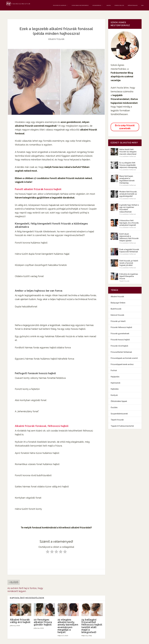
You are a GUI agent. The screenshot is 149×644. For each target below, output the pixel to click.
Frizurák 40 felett (118, 317)
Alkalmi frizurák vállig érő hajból (20, 617)
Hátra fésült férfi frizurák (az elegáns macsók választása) (128, 147)
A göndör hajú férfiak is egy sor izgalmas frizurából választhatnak (129, 204)
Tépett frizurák (124, 277)
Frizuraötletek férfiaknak (128, 152)
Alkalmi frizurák (56, 35)
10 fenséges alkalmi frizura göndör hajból (43, 618)
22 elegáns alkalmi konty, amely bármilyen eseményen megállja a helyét (68, 622)
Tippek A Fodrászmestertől (122, 422)
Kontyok (114, 391)
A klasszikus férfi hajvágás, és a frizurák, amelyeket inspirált (129, 219)
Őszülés (114, 403)
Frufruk (114, 366)
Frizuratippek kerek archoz (122, 360)
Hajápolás (115, 372)
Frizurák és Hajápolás (60, 5)
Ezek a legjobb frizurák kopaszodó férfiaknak (129, 246)
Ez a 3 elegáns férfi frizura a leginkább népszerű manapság (128, 161)
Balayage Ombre (118, 298)
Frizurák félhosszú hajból (121, 323)
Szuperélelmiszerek (119, 409)
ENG (142, 5)
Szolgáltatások (97, 5)
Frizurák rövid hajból (119, 342)
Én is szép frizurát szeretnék (125, 123)
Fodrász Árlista (119, 5)
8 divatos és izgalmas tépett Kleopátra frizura (129, 272)
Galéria (109, 5)
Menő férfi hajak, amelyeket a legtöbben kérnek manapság (127, 175)
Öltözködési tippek (119, 397)
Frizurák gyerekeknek (120, 329)
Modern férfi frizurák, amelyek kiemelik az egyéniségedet (128, 190)
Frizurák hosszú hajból (120, 335)
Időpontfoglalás (133, 5)
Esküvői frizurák (117, 311)
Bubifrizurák (116, 305)
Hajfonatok (116, 379)
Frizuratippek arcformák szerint (124, 354)
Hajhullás (115, 385)
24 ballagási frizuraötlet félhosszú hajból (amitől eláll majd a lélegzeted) (92, 622)
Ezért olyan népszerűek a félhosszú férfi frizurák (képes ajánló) (129, 233)
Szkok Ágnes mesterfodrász (80, 5)
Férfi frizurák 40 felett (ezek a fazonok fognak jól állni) (129, 259)
